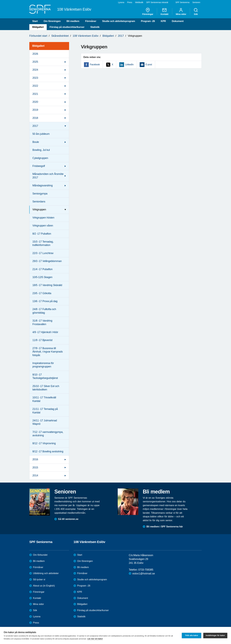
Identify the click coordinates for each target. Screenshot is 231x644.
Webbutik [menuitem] (139, 2)
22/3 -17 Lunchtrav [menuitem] (43, 253)
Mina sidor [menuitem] (181, 11)
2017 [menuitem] (35, 126)
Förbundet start (38, 36)
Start (35, 21)
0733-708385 (146, 570)
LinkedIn (129, 65)
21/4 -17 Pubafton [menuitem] (42, 269)
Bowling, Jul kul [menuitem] (41, 150)
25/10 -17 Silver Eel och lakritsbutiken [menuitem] (46, 388)
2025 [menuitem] (35, 62)
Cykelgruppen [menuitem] (40, 158)
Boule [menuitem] (36, 142)
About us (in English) (44, 586)
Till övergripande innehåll (0, 0)
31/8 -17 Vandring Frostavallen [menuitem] (42, 322)
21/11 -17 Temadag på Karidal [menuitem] (45, 411)
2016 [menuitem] (35, 459)
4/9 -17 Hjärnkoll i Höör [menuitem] (45, 332)
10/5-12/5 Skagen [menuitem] (42, 277)
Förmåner (91, 21)
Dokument (178, 21)
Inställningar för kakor (215, 635)
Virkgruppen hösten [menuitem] (43, 218)
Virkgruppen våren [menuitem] (43, 226)
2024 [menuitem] (35, 70)
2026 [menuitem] (35, 54)
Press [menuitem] (130, 2)
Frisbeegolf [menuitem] (39, 166)
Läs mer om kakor (95, 639)
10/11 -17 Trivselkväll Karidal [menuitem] (44, 399)
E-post (149, 65)
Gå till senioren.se (68, 519)
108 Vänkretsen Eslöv (86, 36)
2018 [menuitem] (35, 118)
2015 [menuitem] (35, 468)
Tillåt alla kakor (192, 635)
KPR (163, 21)
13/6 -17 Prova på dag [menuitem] (45, 301)
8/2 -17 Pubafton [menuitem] (42, 234)
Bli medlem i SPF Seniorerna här (165, 527)
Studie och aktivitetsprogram (119, 21)
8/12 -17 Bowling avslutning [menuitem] (48, 451)
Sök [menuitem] (196, 11)
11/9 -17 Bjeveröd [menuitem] (42, 340)
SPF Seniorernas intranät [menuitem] (157, 2)
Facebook (95, 65)
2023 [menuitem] (35, 78)
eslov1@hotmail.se (144, 574)
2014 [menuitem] (35, 475)
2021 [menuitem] (35, 94)
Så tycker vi (39, 579)
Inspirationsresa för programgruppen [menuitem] (43, 365)
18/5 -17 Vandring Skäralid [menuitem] (47, 285)
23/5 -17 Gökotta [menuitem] (42, 293)
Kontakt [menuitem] (164, 11)
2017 (121, 36)
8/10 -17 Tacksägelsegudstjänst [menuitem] (45, 376)
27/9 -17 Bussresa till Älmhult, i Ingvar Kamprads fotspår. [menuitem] (48, 352)
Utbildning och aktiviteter (46, 573)
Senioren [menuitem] (196, 2)
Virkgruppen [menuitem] (39, 210)
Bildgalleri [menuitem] (38, 46)
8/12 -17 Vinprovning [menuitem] (44, 443)
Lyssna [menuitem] (121, 2)
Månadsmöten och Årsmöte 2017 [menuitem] (48, 176)
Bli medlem (73, 21)
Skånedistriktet (60, 36)
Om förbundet (40, 555)
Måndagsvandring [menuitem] (43, 185)
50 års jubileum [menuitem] (41, 134)
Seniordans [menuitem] (39, 202)
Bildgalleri (38, 27)
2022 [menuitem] (35, 86)
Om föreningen (52, 21)
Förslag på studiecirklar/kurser (67, 27)
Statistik (95, 27)
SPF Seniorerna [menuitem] (182, 2)
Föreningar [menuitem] (148, 11)
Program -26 (148, 21)
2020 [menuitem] (35, 102)
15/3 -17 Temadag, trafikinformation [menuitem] (43, 243)
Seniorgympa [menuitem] (40, 194)
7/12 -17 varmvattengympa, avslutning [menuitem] (48, 434)
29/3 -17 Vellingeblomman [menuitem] (47, 261)
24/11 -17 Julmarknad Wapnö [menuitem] (45, 422)
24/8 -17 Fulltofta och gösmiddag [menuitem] (44, 311)
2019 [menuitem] (35, 110)
